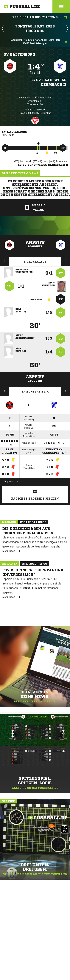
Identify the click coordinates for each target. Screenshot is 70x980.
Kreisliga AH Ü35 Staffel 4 (40, 17)
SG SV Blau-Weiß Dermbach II (48, 82)
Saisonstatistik (35, 392)
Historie (5, 391)
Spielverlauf (35, 262)
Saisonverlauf (65, 391)
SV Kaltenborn (20, 54)
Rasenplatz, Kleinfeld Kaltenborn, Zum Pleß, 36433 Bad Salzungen (38, 42)
